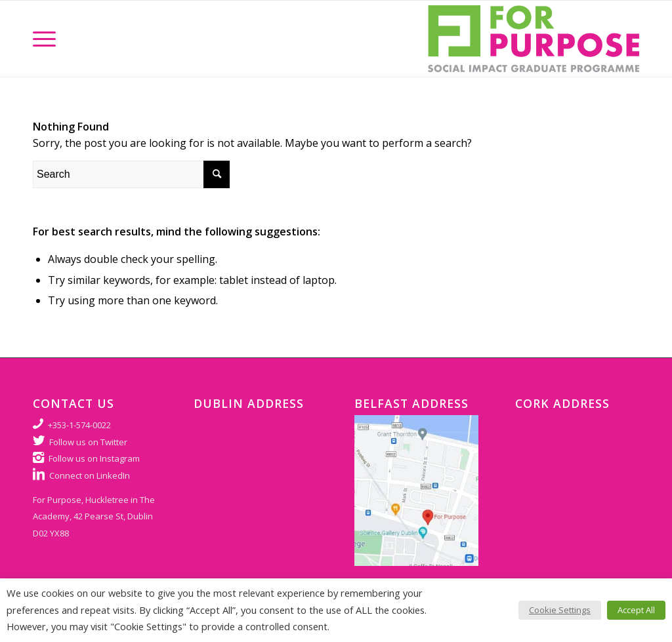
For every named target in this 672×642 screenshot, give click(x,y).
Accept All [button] (636, 610)
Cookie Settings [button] (560, 610)
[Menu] (44, 39)
